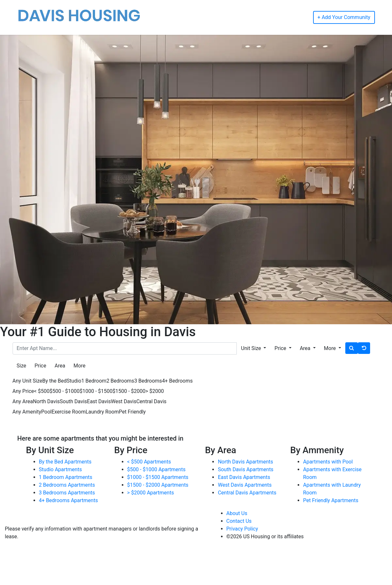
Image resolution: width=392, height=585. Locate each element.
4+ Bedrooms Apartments (68, 500)
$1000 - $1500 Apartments (158, 477)
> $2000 (155, 391)
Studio (74, 381)
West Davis (124, 401)
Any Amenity (27, 412)
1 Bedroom (94, 381)
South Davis (73, 401)
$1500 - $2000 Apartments (158, 485)
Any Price (23, 391)
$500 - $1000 (65, 391)
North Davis (46, 401)
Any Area (23, 401)
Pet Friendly (132, 412)
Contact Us (239, 521)
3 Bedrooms (148, 381)
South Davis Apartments (245, 469)
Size (22, 366)
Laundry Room (102, 412)
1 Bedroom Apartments (66, 477)
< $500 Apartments (149, 462)
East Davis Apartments (244, 477)
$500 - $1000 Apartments (156, 469)
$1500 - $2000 (129, 391)
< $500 (42, 391)
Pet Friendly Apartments (331, 500)
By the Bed (54, 381)
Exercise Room (69, 412)
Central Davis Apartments (247, 493)
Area (60, 366)
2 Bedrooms (120, 381)
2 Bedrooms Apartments (67, 485)
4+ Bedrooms (177, 381)
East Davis (99, 401)
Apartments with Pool (328, 462)
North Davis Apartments (245, 462)
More (79, 366)
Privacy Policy (242, 529)
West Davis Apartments (245, 485)
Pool (46, 412)
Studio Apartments (61, 469)
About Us (237, 513)
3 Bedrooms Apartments (67, 493)
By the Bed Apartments (65, 462)
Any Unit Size (28, 381)
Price (40, 366)
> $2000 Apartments (151, 493)
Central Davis (151, 401)
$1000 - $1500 (96, 391)
